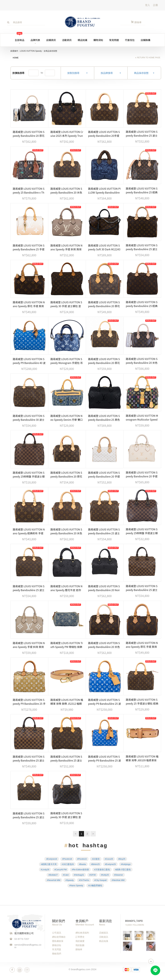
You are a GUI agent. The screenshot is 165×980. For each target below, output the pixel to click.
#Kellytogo (126, 864)
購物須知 (98, 40)
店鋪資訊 (51, 40)
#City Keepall (100, 880)
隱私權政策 (58, 941)
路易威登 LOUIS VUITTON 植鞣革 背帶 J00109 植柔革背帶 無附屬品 (142, 758)
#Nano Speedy (76, 885)
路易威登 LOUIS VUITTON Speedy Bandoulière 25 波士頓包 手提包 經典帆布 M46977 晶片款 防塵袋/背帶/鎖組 (142, 134)
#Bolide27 (53, 875)
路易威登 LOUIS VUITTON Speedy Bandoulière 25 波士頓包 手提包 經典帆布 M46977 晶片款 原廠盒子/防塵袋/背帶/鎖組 (105, 531)
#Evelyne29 (110, 864)
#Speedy (70, 880)
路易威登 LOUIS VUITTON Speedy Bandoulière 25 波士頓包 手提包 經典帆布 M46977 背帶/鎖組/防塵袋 (67, 758)
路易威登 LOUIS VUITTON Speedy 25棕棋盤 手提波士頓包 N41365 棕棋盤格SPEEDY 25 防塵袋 (29, 474)
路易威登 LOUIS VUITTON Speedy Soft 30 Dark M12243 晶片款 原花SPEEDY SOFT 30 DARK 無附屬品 (104, 247)
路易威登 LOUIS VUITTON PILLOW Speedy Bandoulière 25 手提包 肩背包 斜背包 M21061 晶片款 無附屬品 (104, 190)
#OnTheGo (84, 880)
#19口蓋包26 (68, 864)
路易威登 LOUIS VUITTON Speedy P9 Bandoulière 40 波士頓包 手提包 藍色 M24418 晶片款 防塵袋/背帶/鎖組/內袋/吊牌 (29, 361)
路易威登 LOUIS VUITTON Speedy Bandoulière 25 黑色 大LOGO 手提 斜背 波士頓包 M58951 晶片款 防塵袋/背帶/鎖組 (104, 418)
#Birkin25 (95, 864)
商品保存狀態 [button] (144, 73)
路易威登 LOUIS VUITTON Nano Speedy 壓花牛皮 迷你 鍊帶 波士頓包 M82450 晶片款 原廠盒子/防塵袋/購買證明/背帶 (66, 588)
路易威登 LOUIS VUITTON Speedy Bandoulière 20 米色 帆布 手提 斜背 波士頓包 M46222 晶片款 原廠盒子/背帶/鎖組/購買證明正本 (66, 531)
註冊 (156, 5)
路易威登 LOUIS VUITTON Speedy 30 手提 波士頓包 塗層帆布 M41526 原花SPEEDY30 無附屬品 (67, 304)
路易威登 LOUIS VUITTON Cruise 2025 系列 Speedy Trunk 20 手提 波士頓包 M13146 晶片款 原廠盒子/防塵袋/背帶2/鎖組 (67, 134)
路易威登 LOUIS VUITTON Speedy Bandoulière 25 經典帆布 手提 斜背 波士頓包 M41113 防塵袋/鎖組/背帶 (142, 190)
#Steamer (118, 875)
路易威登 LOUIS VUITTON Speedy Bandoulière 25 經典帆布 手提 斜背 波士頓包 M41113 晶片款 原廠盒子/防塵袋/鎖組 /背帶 (142, 304)
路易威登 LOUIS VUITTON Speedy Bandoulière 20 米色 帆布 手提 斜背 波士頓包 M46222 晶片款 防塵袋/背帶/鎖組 (66, 190)
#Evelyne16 (52, 859)
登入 (148, 5)
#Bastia (82, 864)
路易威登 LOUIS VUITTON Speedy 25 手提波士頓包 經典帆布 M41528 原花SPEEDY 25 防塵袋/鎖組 (142, 701)
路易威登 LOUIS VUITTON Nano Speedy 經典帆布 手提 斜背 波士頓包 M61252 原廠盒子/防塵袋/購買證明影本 (29, 531)
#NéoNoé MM (118, 880)
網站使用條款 (59, 937)
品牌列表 (35, 40)
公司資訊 (57, 933)
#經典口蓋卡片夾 (49, 864)
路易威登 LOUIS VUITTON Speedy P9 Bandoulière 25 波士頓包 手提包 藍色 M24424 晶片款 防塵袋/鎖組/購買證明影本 (105, 702)
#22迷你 (96, 859)
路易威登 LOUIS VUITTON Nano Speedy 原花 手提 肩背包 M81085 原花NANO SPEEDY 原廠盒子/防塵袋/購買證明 (142, 645)
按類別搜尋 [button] (77, 73)
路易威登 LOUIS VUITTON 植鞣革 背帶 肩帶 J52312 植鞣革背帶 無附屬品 (67, 702)
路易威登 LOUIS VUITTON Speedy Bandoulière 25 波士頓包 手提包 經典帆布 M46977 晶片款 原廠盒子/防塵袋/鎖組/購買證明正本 (29, 588)
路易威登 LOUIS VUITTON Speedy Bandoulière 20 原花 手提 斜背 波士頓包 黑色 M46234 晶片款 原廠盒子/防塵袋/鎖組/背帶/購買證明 (29, 134)
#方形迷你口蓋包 (102, 870)
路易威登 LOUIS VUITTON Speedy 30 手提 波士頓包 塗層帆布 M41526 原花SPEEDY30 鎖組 (67, 815)
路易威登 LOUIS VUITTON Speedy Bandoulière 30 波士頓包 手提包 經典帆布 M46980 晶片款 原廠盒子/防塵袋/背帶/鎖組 (29, 418)
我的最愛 (80, 941)
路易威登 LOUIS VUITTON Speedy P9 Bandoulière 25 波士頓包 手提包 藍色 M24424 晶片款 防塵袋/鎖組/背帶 (105, 758)
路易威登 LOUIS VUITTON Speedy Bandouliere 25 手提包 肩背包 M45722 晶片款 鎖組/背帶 (29, 247)
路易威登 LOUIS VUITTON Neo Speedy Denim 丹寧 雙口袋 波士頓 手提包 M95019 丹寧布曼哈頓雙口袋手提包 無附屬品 (67, 418)
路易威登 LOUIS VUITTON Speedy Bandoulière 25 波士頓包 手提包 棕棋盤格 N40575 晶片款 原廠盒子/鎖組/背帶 (142, 588)
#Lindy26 (45, 870)
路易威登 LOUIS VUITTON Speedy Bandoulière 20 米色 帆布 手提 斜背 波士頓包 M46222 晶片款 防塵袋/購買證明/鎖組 (104, 645)
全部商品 (20, 38)
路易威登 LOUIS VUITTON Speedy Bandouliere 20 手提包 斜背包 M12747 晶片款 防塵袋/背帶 (104, 474)
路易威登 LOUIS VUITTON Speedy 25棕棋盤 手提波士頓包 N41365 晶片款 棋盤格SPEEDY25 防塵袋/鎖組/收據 (142, 531)
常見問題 (114, 40)
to (42, 73)
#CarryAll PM (61, 870)
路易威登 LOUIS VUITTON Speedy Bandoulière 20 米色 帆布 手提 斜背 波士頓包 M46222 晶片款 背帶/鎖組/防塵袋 (142, 361)
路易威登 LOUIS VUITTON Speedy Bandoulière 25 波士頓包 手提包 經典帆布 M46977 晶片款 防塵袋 (29, 815)
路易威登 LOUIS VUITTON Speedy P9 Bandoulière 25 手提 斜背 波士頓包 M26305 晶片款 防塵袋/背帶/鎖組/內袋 (29, 702)
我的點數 (80, 945)
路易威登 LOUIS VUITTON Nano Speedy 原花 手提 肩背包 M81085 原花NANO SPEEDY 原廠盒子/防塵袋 (29, 304)
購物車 (79, 949)
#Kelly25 (105, 875)
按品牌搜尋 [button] (111, 73)
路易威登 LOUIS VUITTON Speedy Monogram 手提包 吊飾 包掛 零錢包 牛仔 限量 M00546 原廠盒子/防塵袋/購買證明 (67, 361)
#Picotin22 (82, 859)
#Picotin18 (67, 859)
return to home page (149, 58)
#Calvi (66, 875)
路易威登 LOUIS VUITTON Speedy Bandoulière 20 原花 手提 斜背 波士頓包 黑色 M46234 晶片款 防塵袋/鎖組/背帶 (104, 361)
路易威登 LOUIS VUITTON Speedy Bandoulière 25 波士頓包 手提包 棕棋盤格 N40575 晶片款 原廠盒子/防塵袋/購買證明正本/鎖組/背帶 (29, 758)
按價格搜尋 (18, 73)
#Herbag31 (79, 875)
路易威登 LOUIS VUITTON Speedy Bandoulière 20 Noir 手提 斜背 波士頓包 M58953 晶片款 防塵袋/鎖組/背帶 (104, 588)
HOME (16, 58)
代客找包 (130, 40)
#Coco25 (109, 859)
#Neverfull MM (54, 880)
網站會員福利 (82, 933)
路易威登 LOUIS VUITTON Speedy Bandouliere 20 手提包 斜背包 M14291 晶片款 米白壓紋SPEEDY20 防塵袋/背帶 (142, 474)
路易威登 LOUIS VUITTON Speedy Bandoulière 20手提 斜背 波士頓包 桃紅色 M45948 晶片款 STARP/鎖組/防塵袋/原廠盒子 (104, 134)
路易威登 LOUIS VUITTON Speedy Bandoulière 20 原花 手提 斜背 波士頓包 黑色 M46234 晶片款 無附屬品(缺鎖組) (66, 474)
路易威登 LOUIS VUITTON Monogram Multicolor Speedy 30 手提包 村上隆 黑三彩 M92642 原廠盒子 (142, 418)
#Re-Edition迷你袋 (80, 870)
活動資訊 (67, 40)
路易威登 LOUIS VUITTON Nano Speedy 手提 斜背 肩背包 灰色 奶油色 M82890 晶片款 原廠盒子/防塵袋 (67, 247)
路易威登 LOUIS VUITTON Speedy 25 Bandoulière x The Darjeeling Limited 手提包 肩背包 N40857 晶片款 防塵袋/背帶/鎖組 (29, 190)
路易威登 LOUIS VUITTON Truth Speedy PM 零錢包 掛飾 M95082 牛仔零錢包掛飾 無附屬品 (67, 645)
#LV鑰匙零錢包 (95, 885)
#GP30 (92, 875)
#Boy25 (122, 859)
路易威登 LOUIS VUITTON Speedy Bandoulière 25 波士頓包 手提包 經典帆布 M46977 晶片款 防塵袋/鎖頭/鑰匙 (142, 247)
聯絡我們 (57, 954)
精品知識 (82, 40)
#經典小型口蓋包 (123, 870)
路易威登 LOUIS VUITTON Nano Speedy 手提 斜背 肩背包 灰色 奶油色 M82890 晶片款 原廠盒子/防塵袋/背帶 (29, 645)
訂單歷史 (80, 937)
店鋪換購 (145, 40)
